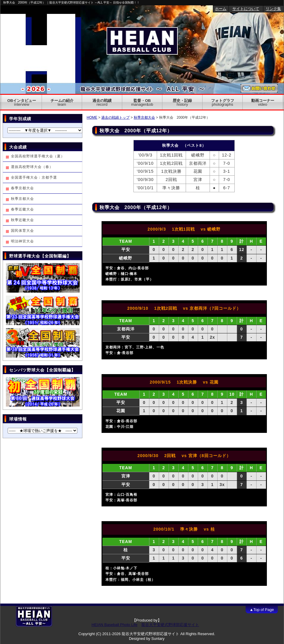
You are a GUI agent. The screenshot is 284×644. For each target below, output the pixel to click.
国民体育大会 (22, 231)
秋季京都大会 (144, 118)
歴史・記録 (182, 102)
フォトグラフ (223, 102)
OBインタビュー (22, 102)
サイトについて (246, 9)
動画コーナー (263, 102)
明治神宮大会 (22, 241)
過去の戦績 (102, 102)
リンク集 (273, 9)
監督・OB (142, 102)
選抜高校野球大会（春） (32, 167)
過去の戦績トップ (115, 118)
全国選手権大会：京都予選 (34, 177)
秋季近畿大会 (22, 220)
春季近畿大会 (22, 209)
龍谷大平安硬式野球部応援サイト (170, 625)
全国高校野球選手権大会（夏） (38, 156)
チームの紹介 (62, 102)
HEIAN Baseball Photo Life (114, 625)
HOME (92, 118)
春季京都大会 (22, 188)
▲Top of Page (262, 610)
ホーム (221, 9)
